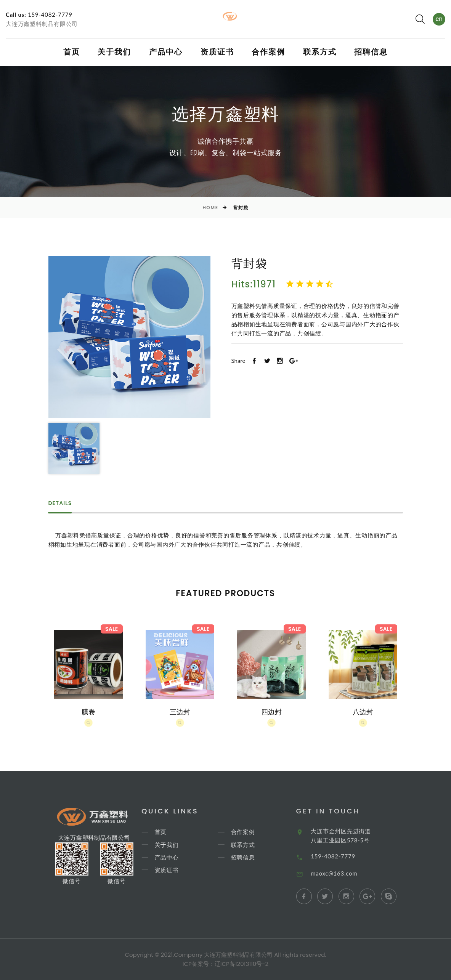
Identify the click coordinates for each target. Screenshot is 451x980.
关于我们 (114, 52)
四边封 (271, 712)
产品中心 (166, 52)
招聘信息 (371, 52)
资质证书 (217, 52)
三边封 (180, 712)
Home (210, 208)
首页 (72, 52)
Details (60, 504)
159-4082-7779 (50, 14)
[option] (129, 337)
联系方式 (320, 52)
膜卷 (88, 712)
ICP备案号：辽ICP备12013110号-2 (225, 964)
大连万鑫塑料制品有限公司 (42, 24)
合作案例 (268, 52)
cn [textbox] (439, 19)
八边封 (363, 712)
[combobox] (439, 19)
